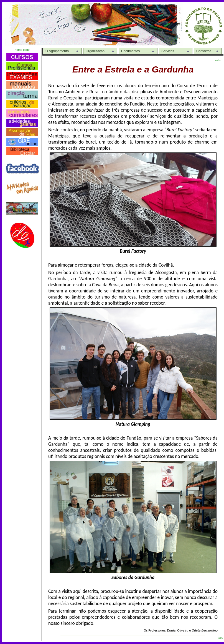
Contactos (204, 51)
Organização (95, 51)
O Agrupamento (57, 51)
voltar (218, 60)
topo (221, 638)
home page (22, 50)
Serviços (168, 51)
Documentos (130, 51)
